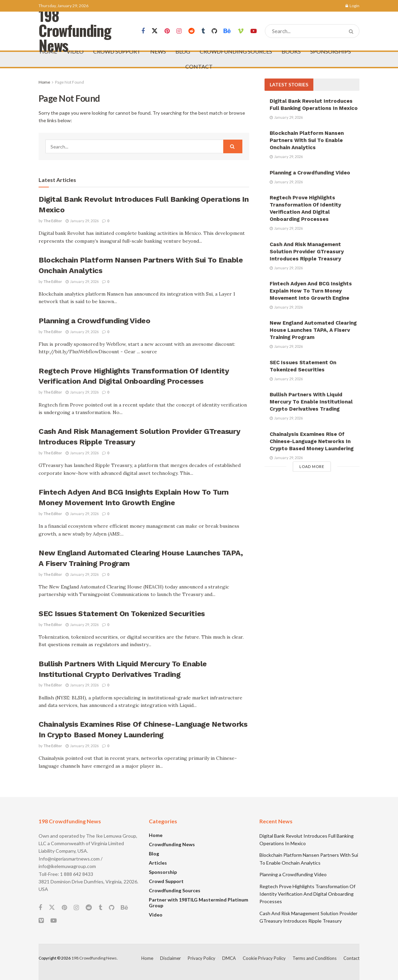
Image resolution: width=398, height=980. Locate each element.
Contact (351, 958)
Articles (158, 863)
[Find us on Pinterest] (167, 31)
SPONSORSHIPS (331, 51)
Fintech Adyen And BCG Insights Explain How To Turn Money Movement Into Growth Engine (311, 291)
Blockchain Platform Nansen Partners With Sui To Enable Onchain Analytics (307, 140)
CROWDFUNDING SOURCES (236, 51)
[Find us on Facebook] (143, 31)
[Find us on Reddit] (191, 31)
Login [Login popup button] (352, 6)
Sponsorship (163, 872)
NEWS (158, 51)
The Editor (53, 221)
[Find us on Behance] (227, 31)
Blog (154, 854)
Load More (312, 466)
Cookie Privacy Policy (264, 958)
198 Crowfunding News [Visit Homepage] (75, 31)
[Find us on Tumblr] (203, 31)
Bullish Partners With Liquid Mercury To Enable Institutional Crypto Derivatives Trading (311, 402)
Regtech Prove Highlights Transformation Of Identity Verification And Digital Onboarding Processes (307, 894)
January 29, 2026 (82, 221)
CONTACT (199, 66)
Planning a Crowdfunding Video (94, 321)
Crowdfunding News (172, 844)
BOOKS (291, 51)
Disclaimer (170, 958)
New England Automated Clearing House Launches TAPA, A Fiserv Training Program (313, 330)
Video (156, 915)
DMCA (229, 958)
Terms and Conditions (315, 958)
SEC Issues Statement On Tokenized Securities (122, 614)
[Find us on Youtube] (254, 31)
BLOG (183, 51)
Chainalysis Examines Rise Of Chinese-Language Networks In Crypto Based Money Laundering (312, 441)
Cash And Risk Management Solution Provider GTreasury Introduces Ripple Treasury (307, 252)
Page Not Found (69, 82)
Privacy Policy (202, 958)
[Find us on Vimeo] (241, 31)
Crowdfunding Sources (175, 890)
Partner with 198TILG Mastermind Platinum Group (198, 903)
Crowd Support (166, 881)
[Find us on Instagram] (179, 31)
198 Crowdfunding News (94, 958)
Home (44, 82)
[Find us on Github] (214, 31)
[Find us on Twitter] (155, 31)
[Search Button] (352, 31)
